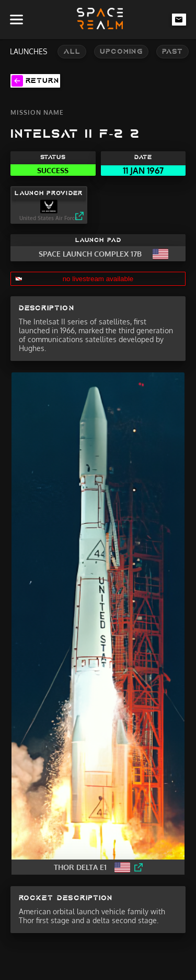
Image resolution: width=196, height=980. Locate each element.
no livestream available (98, 279)
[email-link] (179, 19)
